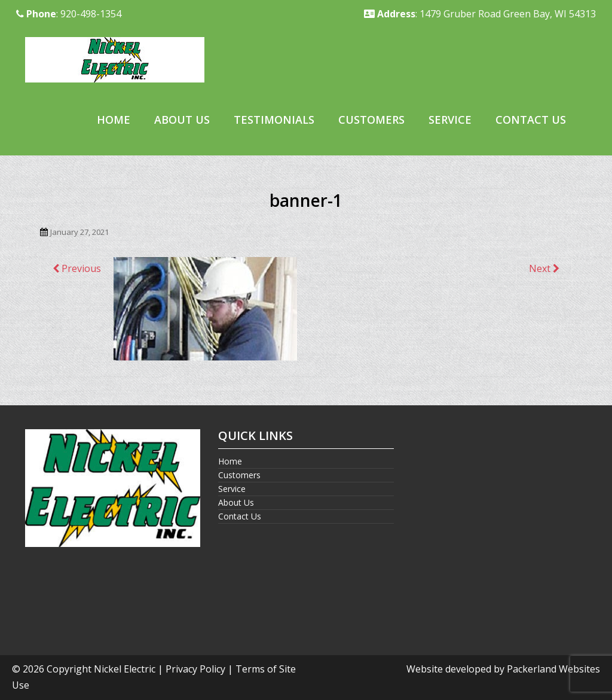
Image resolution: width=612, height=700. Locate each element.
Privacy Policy (195, 669)
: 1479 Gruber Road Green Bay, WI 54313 (480, 14)
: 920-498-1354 (69, 14)
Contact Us (531, 120)
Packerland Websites (553, 669)
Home (114, 120)
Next (544, 268)
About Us (182, 120)
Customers (371, 120)
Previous (77, 268)
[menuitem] (114, 120)
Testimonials (274, 120)
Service (450, 120)
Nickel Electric (125, 669)
